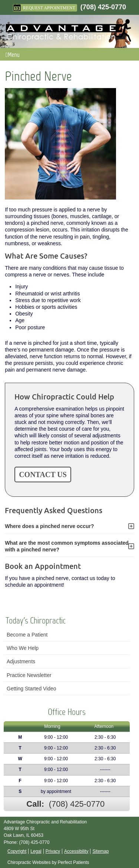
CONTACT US (43, 475)
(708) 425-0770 (103, 7)
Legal (36, 851)
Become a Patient (27, 635)
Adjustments (21, 661)
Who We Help (23, 648)
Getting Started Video (32, 689)
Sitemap (100, 851)
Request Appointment (44, 8)
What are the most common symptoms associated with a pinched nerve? (67, 546)
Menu (13, 55)
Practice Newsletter (29, 675)
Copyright (17, 851)
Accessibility (76, 851)
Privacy (53, 851)
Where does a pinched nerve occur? (49, 526)
